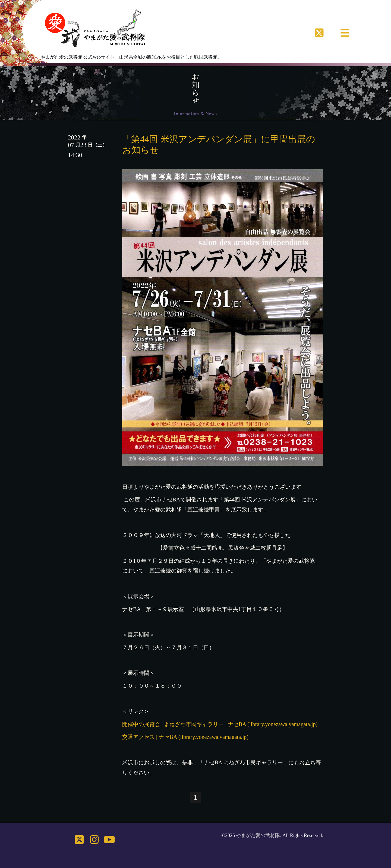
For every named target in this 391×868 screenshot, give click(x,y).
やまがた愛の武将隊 (258, 835)
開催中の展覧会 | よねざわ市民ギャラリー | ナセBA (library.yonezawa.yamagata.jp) (220, 724)
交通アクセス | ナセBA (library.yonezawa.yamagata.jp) (185, 737)
